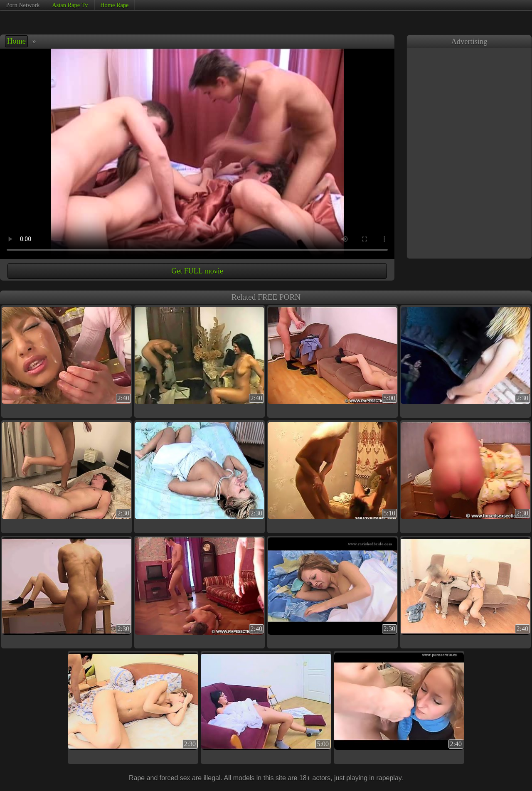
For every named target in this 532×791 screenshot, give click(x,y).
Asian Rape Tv (70, 5)
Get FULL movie (197, 271)
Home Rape (114, 5)
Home (16, 41)
